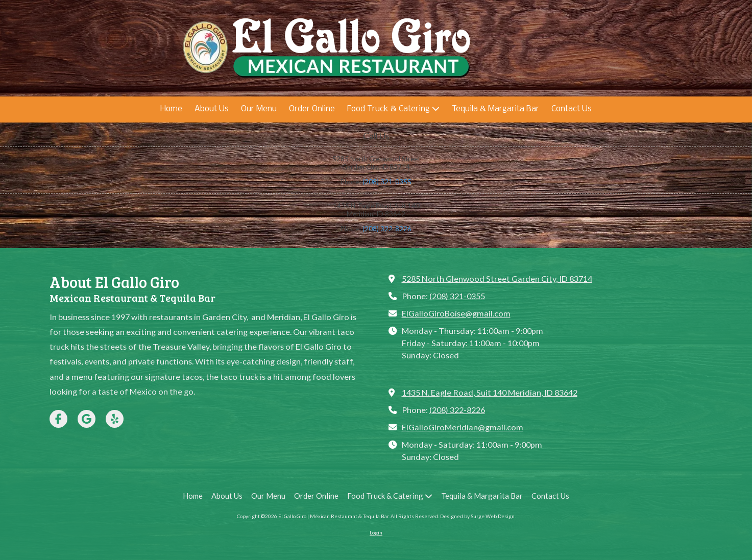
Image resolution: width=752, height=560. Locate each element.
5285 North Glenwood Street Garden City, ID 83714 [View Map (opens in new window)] (497, 278)
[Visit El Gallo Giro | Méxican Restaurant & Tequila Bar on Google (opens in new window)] (87, 419)
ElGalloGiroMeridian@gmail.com (463, 427)
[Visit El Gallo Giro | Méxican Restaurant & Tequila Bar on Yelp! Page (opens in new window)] (115, 419)
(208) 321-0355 (387, 182)
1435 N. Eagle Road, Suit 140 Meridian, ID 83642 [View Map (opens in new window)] (490, 392)
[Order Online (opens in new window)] (312, 109)
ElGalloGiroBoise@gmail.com (456, 313)
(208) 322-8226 (387, 229)
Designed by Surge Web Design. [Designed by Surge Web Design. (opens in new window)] (478, 516)
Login (376, 532)
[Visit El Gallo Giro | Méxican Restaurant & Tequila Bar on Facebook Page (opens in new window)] (58, 419)
